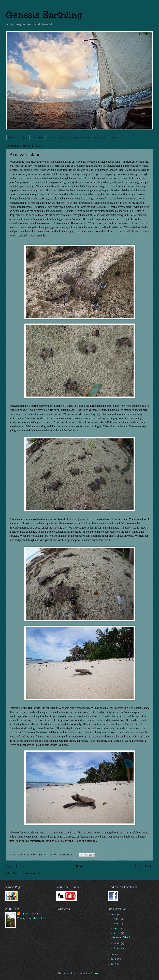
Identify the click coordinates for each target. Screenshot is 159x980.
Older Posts (144, 867)
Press (62, 137)
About (24, 137)
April (117, 933)
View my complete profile (32, 918)
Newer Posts (15, 867)
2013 (114, 959)
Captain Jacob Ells (31, 914)
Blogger (96, 973)
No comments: (67, 855)
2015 (114, 915)
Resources (100, 137)
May (116, 929)
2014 (114, 955)
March (117, 944)
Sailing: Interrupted (80, 137)
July (117, 919)
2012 (114, 964)
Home (12, 137)
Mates (51, 137)
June (117, 924)
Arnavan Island (25, 155)
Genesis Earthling (44, 15)
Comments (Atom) (31, 873)
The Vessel (38, 137)
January (118, 948)
